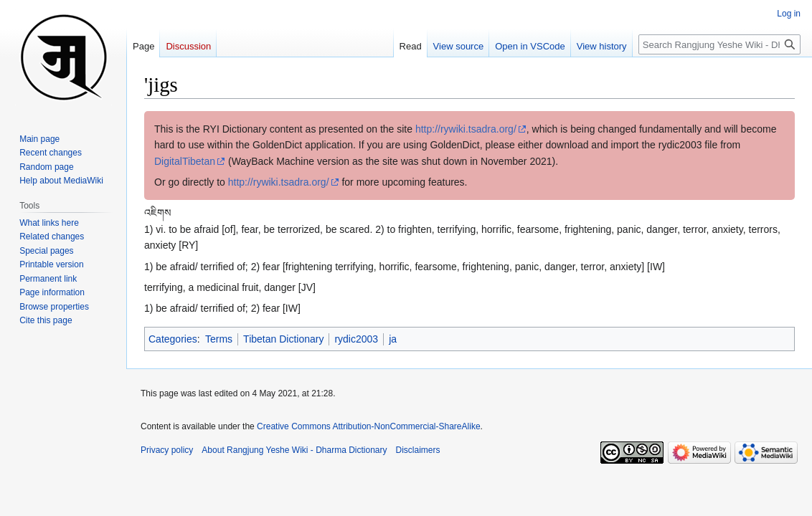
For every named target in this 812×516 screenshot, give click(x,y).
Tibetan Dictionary (283, 339)
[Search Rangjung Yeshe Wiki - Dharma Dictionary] (719, 44)
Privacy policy (167, 450)
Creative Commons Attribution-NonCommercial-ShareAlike (368, 426)
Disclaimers (418, 450)
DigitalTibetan (185, 161)
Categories (173, 339)
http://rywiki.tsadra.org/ (466, 129)
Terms (219, 339)
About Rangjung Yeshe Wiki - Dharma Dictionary (294, 450)
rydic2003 (356, 339)
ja (393, 339)
